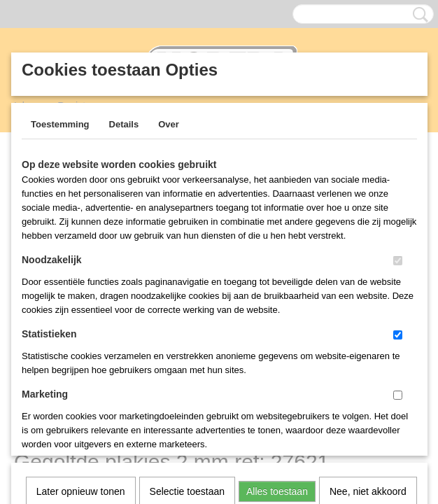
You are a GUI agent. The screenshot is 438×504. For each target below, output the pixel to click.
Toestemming (60, 124)
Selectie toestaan (187, 310)
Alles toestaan (277, 310)
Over (169, 124)
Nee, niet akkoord (368, 310)
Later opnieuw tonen (81, 310)
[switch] (398, 261)
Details (124, 124)
